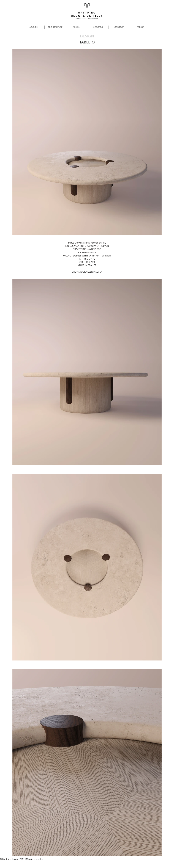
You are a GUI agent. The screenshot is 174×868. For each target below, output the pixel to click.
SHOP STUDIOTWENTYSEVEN (87, 272)
